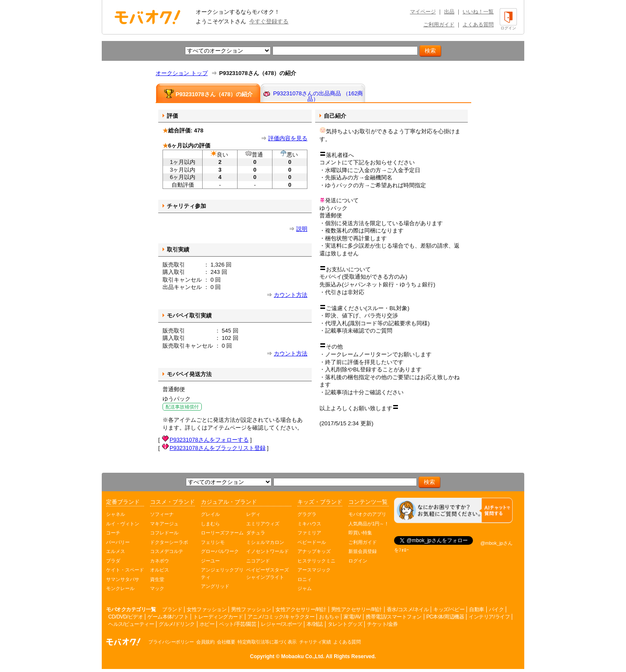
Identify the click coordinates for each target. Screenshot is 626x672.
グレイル (210, 514)
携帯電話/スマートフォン (393, 617)
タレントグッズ (345, 624)
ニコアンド (258, 561)
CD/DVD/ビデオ (125, 617)
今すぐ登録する (269, 21)
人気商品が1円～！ (369, 524)
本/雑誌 (315, 624)
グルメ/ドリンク (177, 624)
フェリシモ (213, 542)
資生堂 (157, 579)
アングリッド (215, 586)
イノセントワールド (268, 551)
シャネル (116, 514)
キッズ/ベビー (449, 609)
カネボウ (160, 561)
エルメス (116, 551)
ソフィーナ (162, 514)
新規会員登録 (363, 551)
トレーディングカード (218, 617)
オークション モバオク (147, 17)
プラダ (113, 561)
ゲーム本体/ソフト (168, 617)
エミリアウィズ (263, 524)
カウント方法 (291, 295)
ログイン (358, 561)
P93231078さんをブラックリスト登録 (218, 448)
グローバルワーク (220, 551)
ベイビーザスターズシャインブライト (268, 573)
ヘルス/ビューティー (131, 624)
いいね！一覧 (478, 12)
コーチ (113, 533)
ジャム (305, 588)
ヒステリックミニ (316, 561)
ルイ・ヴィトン (123, 524)
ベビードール (312, 542)
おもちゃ (329, 617)
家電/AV (352, 617)
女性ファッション (207, 609)
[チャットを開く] (453, 510)
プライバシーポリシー (171, 642)
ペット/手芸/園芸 (238, 624)
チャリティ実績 (315, 642)
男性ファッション (251, 609)
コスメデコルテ (167, 551)
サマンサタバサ (123, 579)
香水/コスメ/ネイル (408, 609)
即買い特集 (360, 533)
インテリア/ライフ (489, 617)
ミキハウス (309, 524)
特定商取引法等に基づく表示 (267, 642)
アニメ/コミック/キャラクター (281, 617)
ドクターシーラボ (169, 542)
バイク (496, 609)
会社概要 (226, 642)
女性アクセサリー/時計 (301, 609)
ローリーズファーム (222, 533)
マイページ (423, 12)
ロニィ (305, 579)
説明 (302, 229)
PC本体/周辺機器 (445, 617)
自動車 (477, 609)
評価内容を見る (288, 138)
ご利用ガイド (439, 25)
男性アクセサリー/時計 (357, 609)
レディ (253, 514)
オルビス (160, 570)
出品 (449, 12)
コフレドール (164, 533)
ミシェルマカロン (265, 542)
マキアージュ (164, 524)
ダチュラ (256, 533)
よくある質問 (478, 25)
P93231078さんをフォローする (209, 440)
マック (157, 588)
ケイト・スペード (125, 570)
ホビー (207, 624)
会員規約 (205, 642)
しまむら (210, 524)
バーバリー (118, 542)
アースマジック (314, 570)
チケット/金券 (382, 624)
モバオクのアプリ (367, 514)
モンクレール (120, 588)
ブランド (172, 609)
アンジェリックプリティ (222, 573)
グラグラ (307, 514)
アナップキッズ (314, 551)
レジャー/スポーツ (281, 624)
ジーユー (210, 561)
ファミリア (309, 533)
